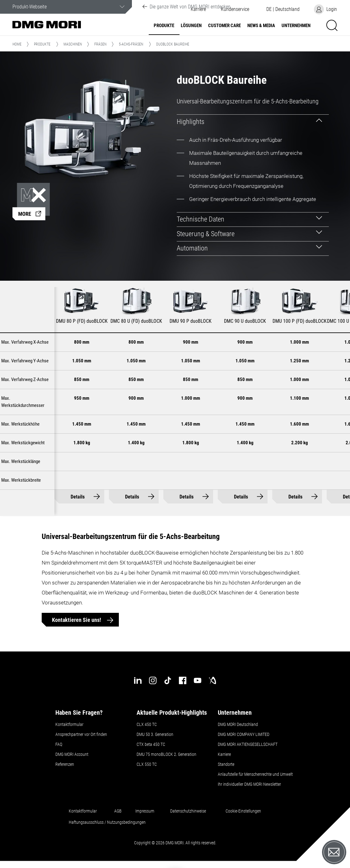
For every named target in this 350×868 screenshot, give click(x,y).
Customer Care (224, 26)
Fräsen (100, 44)
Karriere (224, 754)
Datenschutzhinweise (188, 811)
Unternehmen (296, 26)
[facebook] (183, 680)
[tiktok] (168, 680)
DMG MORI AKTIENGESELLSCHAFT (248, 744)
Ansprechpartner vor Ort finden (81, 734)
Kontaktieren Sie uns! (77, 620)
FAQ (59, 744)
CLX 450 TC (147, 724)
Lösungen (191, 26)
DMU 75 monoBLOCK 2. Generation (166, 754)
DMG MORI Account (72, 754)
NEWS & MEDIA (261, 26)
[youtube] (198, 680)
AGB (118, 811)
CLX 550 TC (147, 764)
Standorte (226, 764)
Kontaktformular (69, 724)
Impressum (145, 811)
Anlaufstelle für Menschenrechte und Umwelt (255, 774)
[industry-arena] (212, 680)
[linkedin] (138, 680)
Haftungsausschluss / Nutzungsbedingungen (107, 822)
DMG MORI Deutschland (238, 724)
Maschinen (73, 44)
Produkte (164, 26)
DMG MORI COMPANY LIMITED (244, 734)
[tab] (253, 122)
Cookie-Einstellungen (243, 811)
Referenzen (65, 764)
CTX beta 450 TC (151, 744)
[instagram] (153, 680)
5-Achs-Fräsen (131, 44)
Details (78, 497)
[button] (235, 9)
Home (17, 44)
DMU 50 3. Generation (155, 734)
